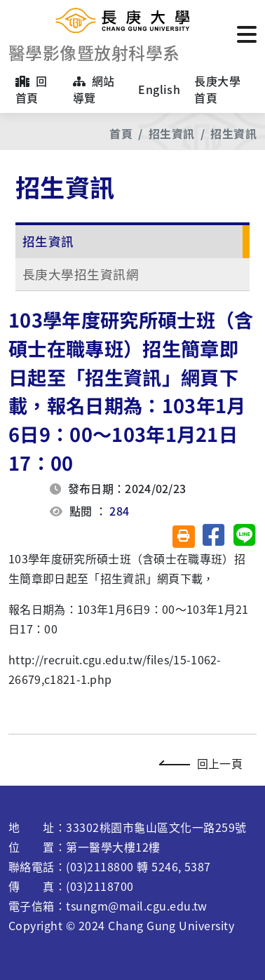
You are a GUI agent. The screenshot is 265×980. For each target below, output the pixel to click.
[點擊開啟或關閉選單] (247, 33)
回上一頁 (204, 763)
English (159, 89)
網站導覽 (94, 89)
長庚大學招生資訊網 (81, 274)
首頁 (121, 133)
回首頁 (31, 89)
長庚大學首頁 (217, 89)
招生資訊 (172, 133)
